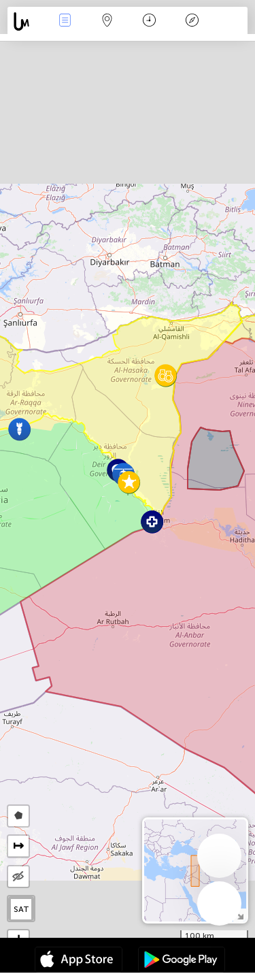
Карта (107, 21)
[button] (129, 482)
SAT (21, 909)
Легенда (192, 21)
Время (149, 21)
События (65, 21)
